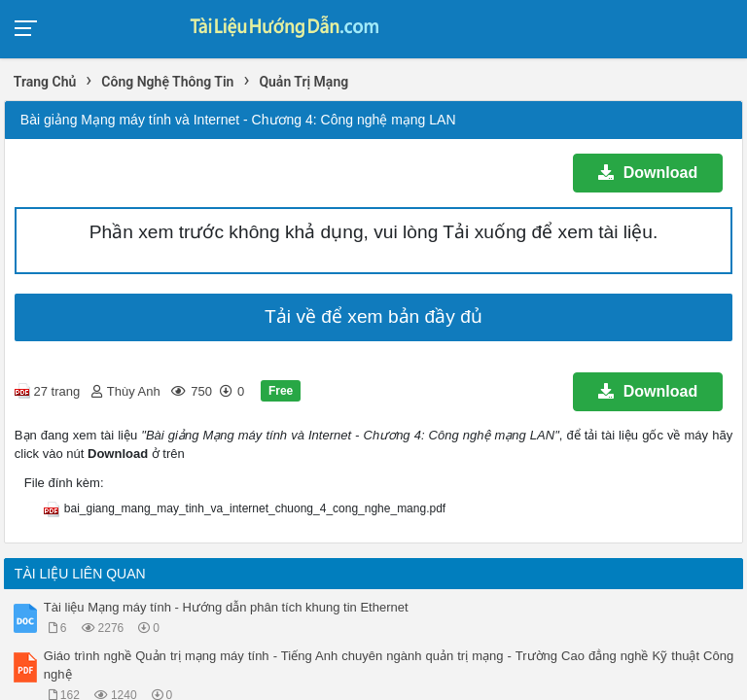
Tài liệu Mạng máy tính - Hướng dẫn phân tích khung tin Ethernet (226, 607)
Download (648, 173)
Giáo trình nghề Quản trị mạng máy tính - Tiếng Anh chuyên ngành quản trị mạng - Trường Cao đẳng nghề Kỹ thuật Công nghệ (389, 665)
